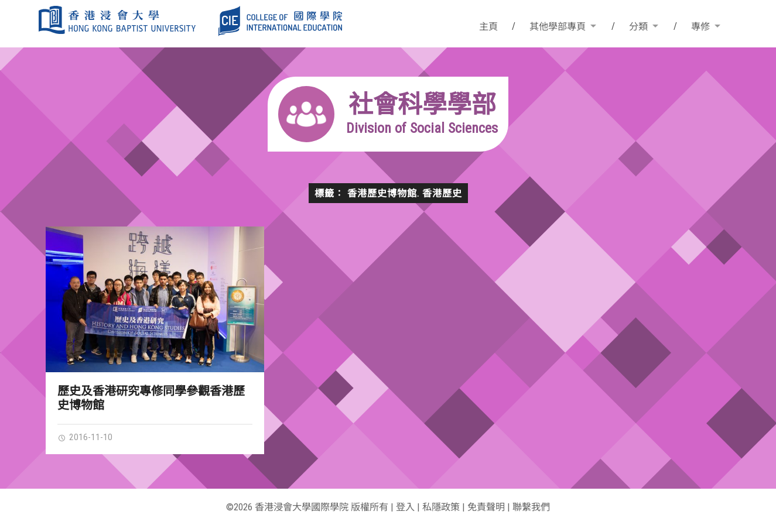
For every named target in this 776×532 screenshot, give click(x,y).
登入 (405, 507)
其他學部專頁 (558, 27)
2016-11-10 (85, 437)
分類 (638, 27)
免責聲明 (486, 507)
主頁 (488, 27)
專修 (700, 27)
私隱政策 (441, 507)
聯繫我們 (531, 507)
